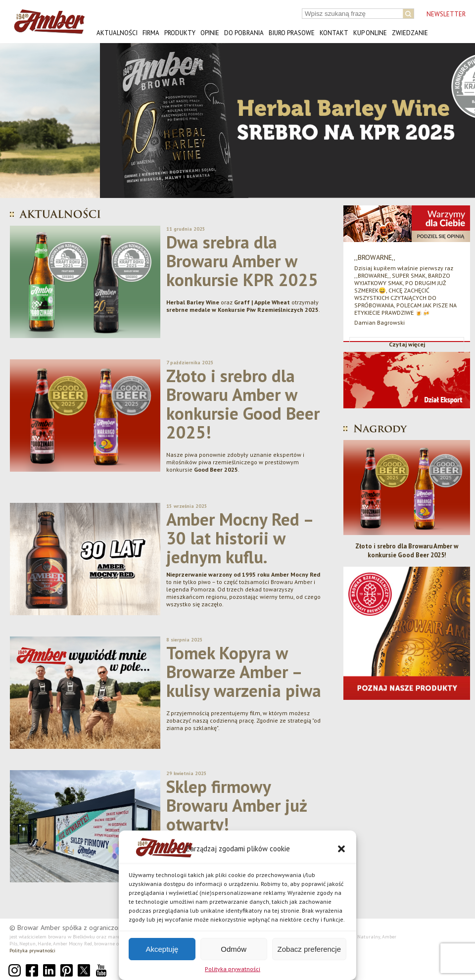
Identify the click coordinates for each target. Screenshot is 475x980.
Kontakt (334, 33)
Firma (151, 33)
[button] (341, 849)
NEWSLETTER (446, 14)
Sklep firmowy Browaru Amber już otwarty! (237, 805)
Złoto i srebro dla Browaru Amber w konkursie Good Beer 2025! (243, 404)
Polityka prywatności (233, 969)
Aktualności (117, 33)
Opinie (210, 33)
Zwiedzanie (410, 33)
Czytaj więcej (407, 344)
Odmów (234, 949)
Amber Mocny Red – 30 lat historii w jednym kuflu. (239, 538)
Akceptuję (162, 949)
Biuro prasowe (292, 33)
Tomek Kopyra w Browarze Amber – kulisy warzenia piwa (244, 672)
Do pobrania (244, 33)
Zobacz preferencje (309, 949)
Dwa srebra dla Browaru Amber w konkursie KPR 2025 (242, 261)
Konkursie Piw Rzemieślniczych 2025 (268, 310)
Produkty (180, 33)
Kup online (370, 33)
